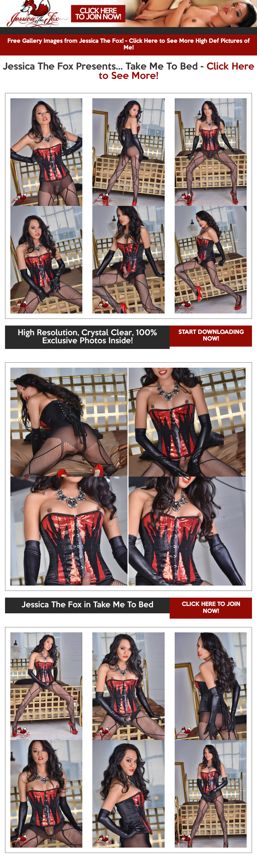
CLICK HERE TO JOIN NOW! (211, 608)
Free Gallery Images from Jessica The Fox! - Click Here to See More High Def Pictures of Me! (128, 45)
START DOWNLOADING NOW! (211, 336)
